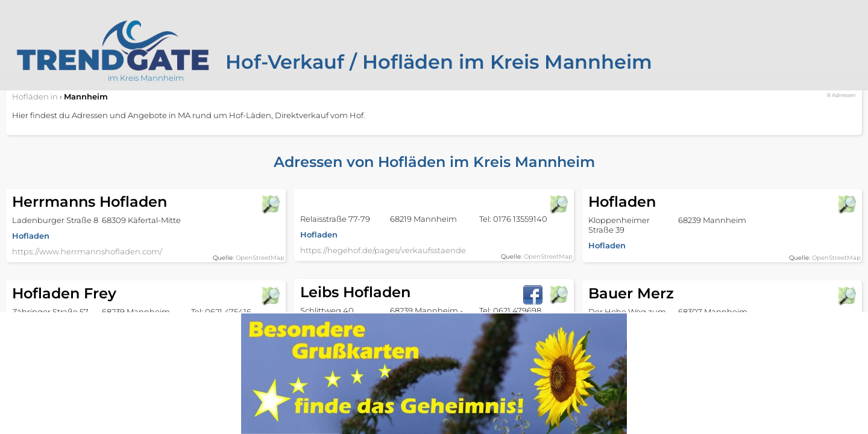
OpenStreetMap (260, 258)
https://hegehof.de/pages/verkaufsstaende (383, 250)
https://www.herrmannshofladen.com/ (87, 251)
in (35, 96)
